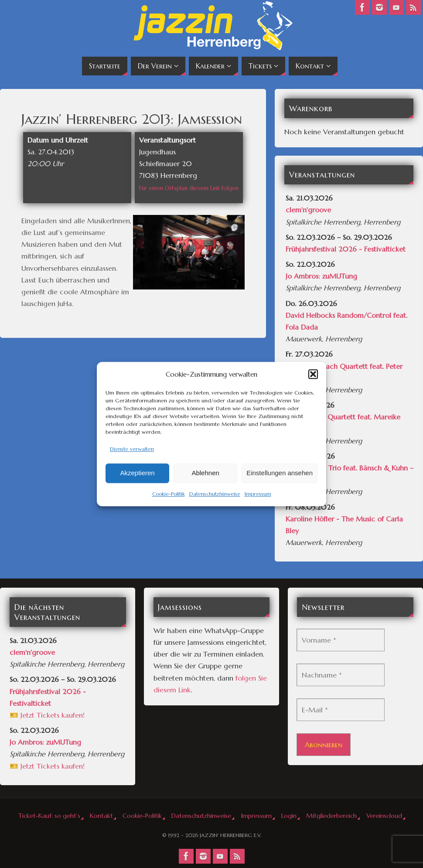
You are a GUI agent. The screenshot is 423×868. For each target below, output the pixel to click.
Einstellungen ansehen (280, 473)
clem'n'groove (308, 210)
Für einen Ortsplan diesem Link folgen (189, 188)
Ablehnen (205, 473)
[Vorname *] (341, 640)
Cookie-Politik (169, 494)
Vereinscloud (384, 816)
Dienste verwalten (132, 449)
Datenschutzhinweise (215, 494)
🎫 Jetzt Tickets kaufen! (47, 715)
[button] (313, 374)
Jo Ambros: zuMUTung (321, 276)
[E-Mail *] (341, 710)
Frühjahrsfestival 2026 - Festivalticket (346, 249)
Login (289, 816)
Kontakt (101, 816)
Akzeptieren (137, 473)
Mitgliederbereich (331, 816)
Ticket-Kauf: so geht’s (49, 816)
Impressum (258, 494)
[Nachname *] (341, 675)
